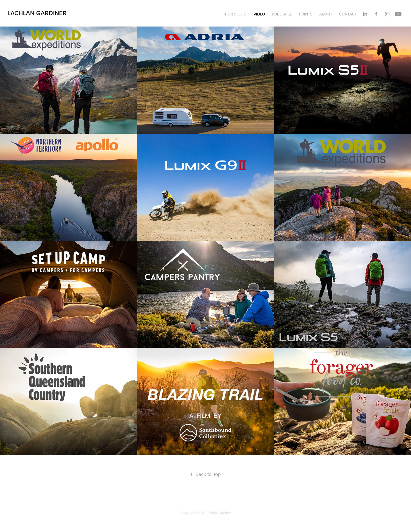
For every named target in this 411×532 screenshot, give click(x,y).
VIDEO (259, 14)
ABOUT (326, 14)
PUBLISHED (282, 14)
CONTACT (348, 14)
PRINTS (306, 14)
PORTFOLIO (236, 14)
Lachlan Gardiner (37, 13)
